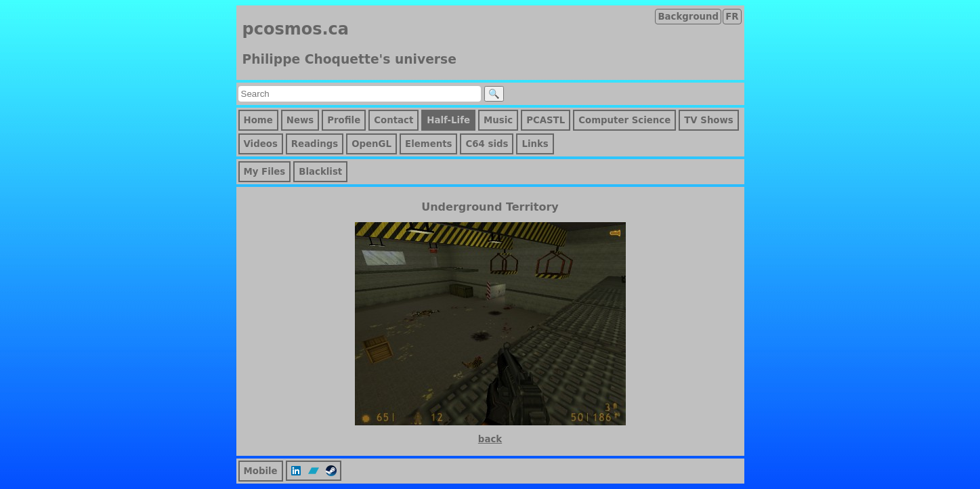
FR (732, 17)
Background (688, 17)
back (490, 439)
